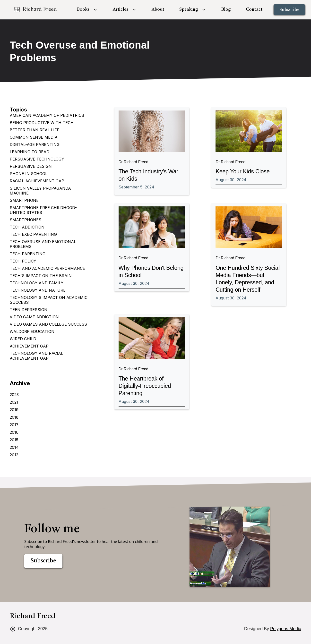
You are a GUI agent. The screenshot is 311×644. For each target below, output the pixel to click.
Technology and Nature (38, 290)
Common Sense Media (34, 137)
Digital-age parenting (35, 144)
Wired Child (23, 339)
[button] (87, 10)
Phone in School (29, 174)
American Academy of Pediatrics (47, 115)
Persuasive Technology (37, 159)
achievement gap (29, 346)
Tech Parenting (28, 254)
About (158, 9)
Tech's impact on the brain (41, 276)
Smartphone (24, 200)
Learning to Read (30, 152)
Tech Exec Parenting (33, 234)
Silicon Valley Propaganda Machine (40, 191)
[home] (35, 10)
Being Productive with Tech (42, 123)
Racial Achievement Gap (37, 181)
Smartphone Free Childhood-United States (43, 210)
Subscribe (289, 10)
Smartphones (26, 220)
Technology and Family (37, 283)
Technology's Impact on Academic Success (49, 300)
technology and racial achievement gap (36, 356)
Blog (226, 9)
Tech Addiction (27, 227)
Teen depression (29, 310)
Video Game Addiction (34, 317)
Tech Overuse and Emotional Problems (43, 244)
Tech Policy (23, 261)
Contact (254, 9)
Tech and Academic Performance (47, 268)
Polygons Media (286, 629)
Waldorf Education (32, 331)
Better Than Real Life (35, 130)
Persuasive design (31, 166)
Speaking (189, 9)
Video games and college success (48, 324)
